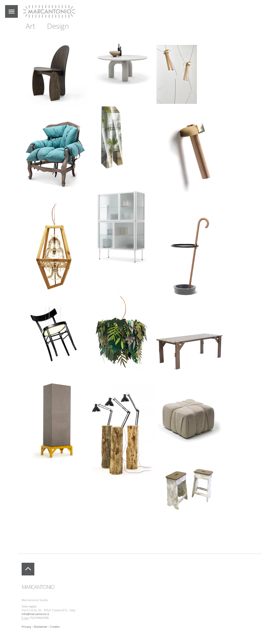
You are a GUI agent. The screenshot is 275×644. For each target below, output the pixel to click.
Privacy (26, 627)
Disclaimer (41, 627)
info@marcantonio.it (35, 614)
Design (58, 26)
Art (30, 26)
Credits (55, 627)
